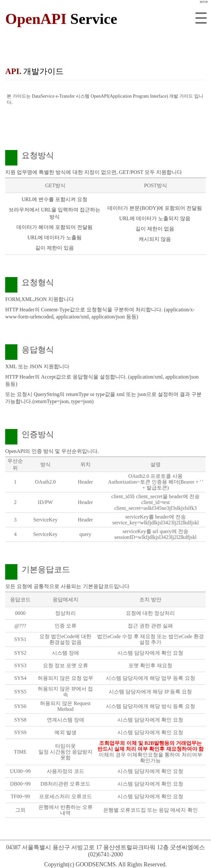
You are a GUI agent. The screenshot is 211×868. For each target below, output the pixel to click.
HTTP (204, 2)
